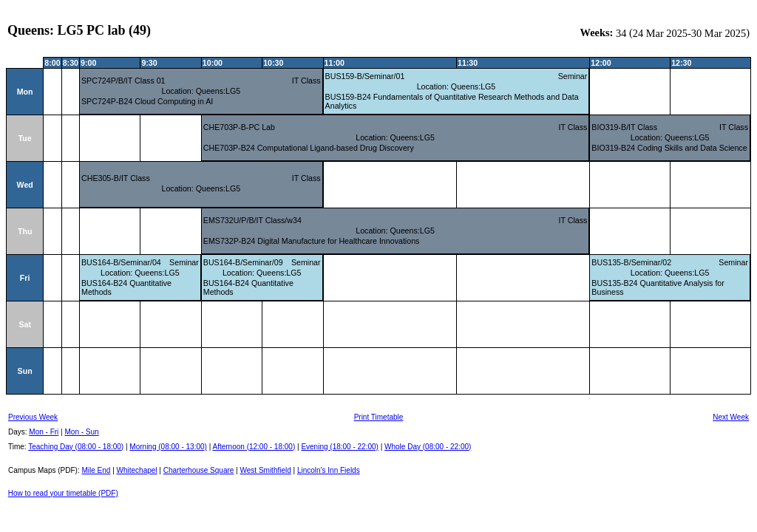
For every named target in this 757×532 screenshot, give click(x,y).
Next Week (731, 417)
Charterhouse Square (199, 470)
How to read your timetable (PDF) (63, 493)
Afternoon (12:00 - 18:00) (254, 447)
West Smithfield (266, 470)
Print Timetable (379, 417)
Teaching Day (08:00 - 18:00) (76, 447)
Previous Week (33, 417)
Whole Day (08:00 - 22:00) (428, 447)
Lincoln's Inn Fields (329, 470)
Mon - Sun (82, 432)
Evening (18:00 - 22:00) (340, 447)
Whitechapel (137, 470)
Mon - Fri (44, 432)
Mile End (96, 470)
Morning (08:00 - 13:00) (168, 447)
